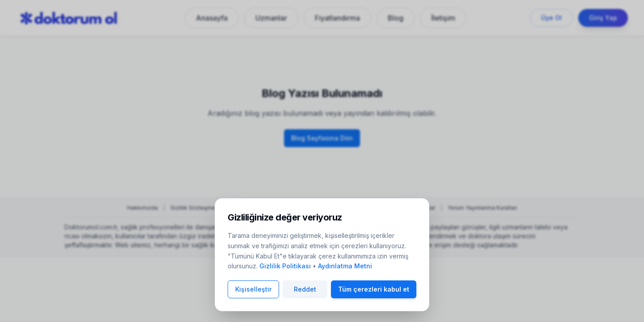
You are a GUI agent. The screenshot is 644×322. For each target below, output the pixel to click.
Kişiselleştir (253, 289)
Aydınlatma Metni (345, 266)
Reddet (305, 289)
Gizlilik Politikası (285, 266)
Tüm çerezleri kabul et (374, 289)
